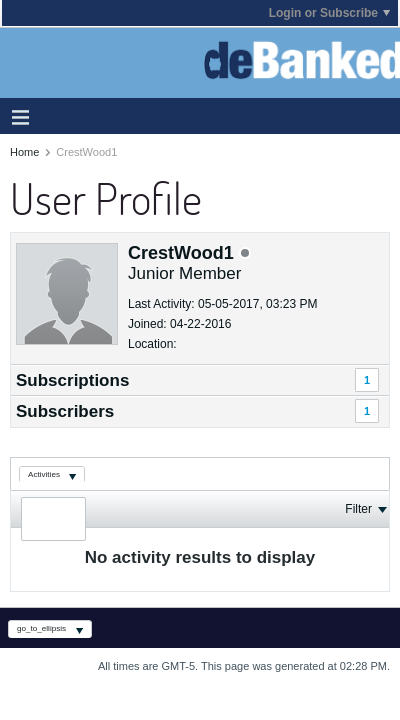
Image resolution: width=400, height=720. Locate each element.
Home (24, 152)
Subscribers (65, 411)
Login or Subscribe (329, 13)
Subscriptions (72, 380)
